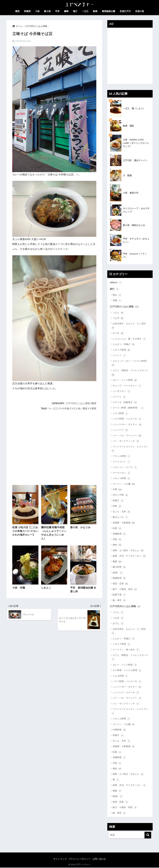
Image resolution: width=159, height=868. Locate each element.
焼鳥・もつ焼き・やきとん (128, 551)
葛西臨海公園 (108, 11)
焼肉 (117, 545)
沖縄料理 (119, 534)
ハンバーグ (120, 430)
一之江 (85, 11)
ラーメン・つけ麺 (124, 484)
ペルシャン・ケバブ (125, 468)
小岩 (37, 11)
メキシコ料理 (122, 479)
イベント (119, 356)
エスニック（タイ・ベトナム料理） (130, 363)
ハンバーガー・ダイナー (127, 425)
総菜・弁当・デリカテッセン (129, 556)
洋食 (117, 540)
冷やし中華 (120, 495)
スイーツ (119, 397)
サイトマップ (60, 859)
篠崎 (66, 11)
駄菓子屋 (119, 595)
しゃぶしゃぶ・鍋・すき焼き (129, 339)
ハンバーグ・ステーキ (126, 693)
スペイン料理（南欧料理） (128, 408)
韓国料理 (119, 579)
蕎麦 (94, 403)
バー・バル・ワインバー (127, 436)
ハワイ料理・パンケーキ (127, 419)
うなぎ (118, 318)
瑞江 (75, 11)
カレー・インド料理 (125, 380)
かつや (118, 334)
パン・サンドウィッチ (126, 441)
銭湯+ (118, 573)
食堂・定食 (120, 584)
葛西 (17, 11)
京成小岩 (140, 11)
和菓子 (118, 501)
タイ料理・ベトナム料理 (127, 671)
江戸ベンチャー (83, 865)
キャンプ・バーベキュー (127, 386)
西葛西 (27, 11)
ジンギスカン (122, 392)
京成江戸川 (125, 11)
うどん (118, 313)
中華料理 (119, 730)
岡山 (117, 295)
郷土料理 (119, 567)
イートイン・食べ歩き (126, 650)
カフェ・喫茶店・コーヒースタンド (130, 373)
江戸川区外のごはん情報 (126, 607)
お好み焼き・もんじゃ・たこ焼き (129, 326)
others (116, 282)
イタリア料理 (122, 350)
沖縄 (117, 301)
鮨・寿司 (119, 601)
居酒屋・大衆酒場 (124, 523)
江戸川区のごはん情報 (78, 403)
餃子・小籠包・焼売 (125, 590)
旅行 (115, 289)
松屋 (117, 529)
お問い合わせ (99, 859)
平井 (57, 11)
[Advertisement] (54, 449)
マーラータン (122, 473)
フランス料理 (122, 457)
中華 (117, 490)
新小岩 (47, 11)
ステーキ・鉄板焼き (125, 403)
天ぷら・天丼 (122, 512)
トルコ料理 (120, 414)
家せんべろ (120, 518)
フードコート (122, 462)
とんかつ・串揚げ (124, 345)
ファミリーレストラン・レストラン (130, 449)
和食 (117, 506)
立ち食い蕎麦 (80, 408)
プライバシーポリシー (80, 859)
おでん (118, 624)
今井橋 (65, 408)
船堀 (95, 11)
